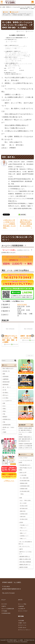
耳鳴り (4, 409)
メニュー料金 (22, 604)
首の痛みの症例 (24, 519)
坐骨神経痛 (6, 377)
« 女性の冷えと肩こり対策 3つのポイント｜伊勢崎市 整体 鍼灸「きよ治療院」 (9, 224)
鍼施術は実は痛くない (25, 565)
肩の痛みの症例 (24, 506)
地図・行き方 (22, 623)
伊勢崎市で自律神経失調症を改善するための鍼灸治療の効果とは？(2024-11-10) (25, 446)
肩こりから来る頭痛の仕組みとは (25, 543)
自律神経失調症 (7, 425)
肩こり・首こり (7, 387)
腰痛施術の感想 (24, 483)
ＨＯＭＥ (4, 604)
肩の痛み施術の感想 (25, 481)
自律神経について (24, 536)
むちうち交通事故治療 (8, 609)
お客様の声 (22, 609)
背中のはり (6, 395)
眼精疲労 (5, 417)
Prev (3, 336)
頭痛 (4, 403)
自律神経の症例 (24, 514)
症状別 (21, 522)
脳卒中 (21, 549)
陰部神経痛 (6, 385)
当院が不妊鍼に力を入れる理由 (25, 469)
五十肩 (4, 390)
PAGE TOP (30, 356)
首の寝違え (6, 393)
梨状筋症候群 (6, 382)
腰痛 (4, 374)
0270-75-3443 (22, 305)
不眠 (4, 414)
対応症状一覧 (6, 371)
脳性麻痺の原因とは (25, 557)
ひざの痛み (6, 398)
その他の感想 (23, 475)
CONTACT (33, 3)
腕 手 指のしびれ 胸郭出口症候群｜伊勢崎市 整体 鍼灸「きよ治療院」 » (26, 224)
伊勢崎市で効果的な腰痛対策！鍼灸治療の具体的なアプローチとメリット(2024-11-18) (25, 431)
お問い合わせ (22, 627)
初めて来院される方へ (8, 368)
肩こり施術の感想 (24, 478)
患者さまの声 (14, 12)
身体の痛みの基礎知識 (25, 562)
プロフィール (22, 625)
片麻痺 (4, 432)
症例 (21, 498)
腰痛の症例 (23, 511)
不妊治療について (24, 525)
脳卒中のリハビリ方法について (25, 553)
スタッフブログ (24, 458)
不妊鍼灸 (4, 611)
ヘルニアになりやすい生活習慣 (25, 461)
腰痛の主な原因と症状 (25, 559)
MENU (2, 3)
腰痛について (23, 533)
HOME (5, 12)
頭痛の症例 (23, 516)
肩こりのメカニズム (25, 546)
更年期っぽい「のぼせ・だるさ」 (8, 428)
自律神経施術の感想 (25, 486)
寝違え (22, 494)
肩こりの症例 (23, 503)
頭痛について (23, 538)
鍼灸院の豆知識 (24, 567)
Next (32, 336)
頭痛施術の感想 (24, 489)
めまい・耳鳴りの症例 (25, 500)
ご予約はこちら (9, 481)
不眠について (23, 528)
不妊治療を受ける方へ (25, 465)
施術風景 (21, 606)
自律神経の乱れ (7, 419)
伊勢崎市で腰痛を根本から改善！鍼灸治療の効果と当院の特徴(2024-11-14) (25, 439)
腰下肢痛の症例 (24, 508)
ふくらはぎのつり (7, 401)
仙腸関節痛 (6, 379)
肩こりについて (24, 530)
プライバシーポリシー (24, 630)
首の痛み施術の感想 (25, 491)
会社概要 (21, 621)
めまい (4, 406)
